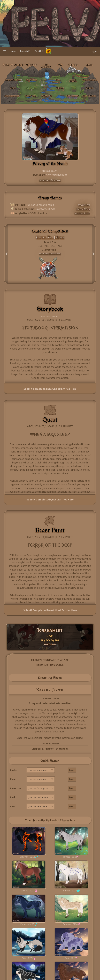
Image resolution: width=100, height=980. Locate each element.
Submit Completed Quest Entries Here (50, 499)
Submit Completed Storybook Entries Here (50, 389)
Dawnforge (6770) (45, 209)
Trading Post (46, 96)
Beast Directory (73, 96)
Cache (58, 80)
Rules (89, 65)
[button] (5, 51)
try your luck (84, 205)
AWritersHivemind (57, 175)
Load (72, 770)
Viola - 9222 (70, 958)
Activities (60, 88)
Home (13, 51)
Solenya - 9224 (70, 924)
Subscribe (90, 88)
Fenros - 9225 (27, 924)
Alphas (13, 88)
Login (94, 51)
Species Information (13, 80)
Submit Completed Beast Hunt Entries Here (50, 610)
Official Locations (90, 80)
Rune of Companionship (40, 205)
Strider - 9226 (70, 891)
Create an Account (13, 65)
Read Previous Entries (50, 316)
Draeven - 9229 (27, 857)
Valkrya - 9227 (28, 891)
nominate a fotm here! (50, 180)
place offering (83, 209)
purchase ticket (82, 213)
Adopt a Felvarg (89, 96)
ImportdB (25, 51)
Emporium (73, 65)
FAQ (60, 65)
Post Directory (46, 66)
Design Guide (31, 96)
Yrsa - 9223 (28, 958)
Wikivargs (32, 65)
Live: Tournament (12, 96)
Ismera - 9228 (70, 857)
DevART (39, 51)
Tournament (50, 630)
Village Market (32, 80)
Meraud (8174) (50, 171)
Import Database (73, 81)
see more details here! (50, 254)
